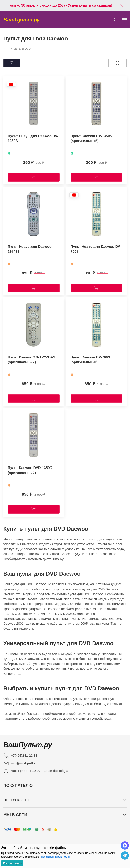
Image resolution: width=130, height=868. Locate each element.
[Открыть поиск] (114, 20)
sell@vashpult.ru (24, 763)
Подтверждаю (12, 863)
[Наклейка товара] (11, 84)
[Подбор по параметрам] (12, 63)
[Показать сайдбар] (125, 20)
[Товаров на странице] (118, 63)
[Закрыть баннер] (122, 5)
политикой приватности (55, 857)
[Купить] (34, 177)
